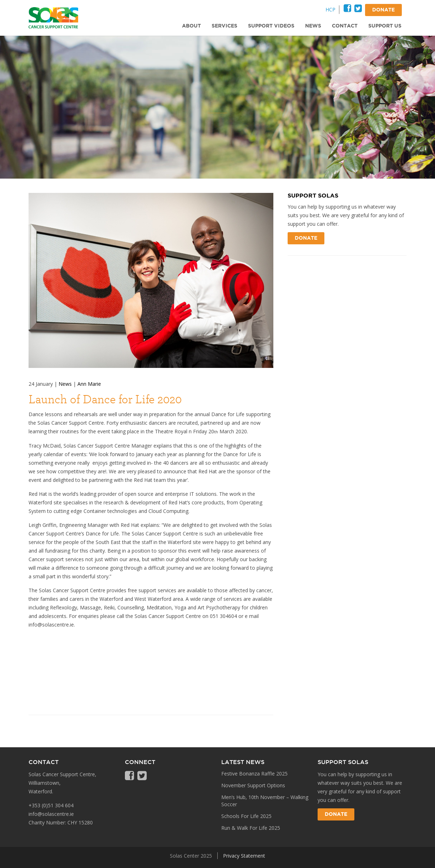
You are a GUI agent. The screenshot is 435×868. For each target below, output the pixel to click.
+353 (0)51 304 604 (51, 805)
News (65, 384)
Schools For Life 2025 (246, 816)
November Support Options (253, 785)
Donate (306, 238)
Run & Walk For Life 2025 (251, 828)
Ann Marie (89, 384)
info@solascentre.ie (51, 814)
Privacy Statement (244, 856)
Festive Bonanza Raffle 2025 (254, 774)
